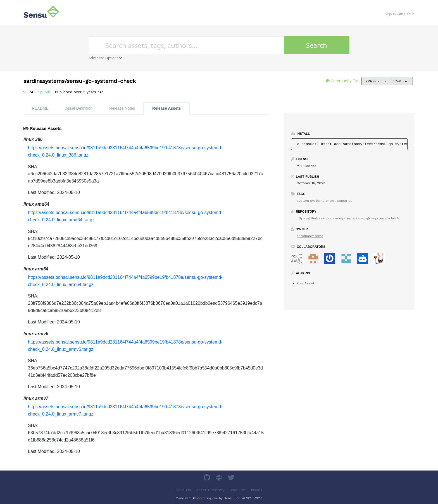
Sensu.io (183, 490)
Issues (257, 490)
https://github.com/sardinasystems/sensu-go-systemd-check (348, 218)
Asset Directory (210, 490)
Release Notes (122, 108)
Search (317, 45)
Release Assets (166, 108)
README (40, 108)
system (303, 201)
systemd (317, 201)
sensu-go (345, 201)
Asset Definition (79, 108)
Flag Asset (305, 283)
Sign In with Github (400, 14)
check (331, 201)
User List (238, 490)
